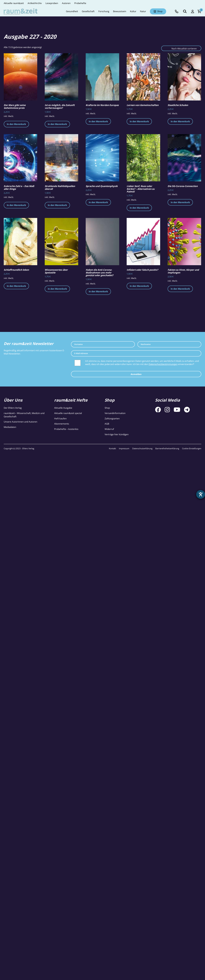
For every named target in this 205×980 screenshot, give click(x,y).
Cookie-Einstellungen (192, 448)
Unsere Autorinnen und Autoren (20, 422)
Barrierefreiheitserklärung (167, 448)
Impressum (124, 448)
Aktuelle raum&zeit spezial (68, 413)
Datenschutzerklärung (142, 448)
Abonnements (62, 424)
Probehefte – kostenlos (66, 429)
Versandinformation (115, 413)
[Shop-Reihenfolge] (181, 48)
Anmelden (136, 374)
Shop (107, 408)
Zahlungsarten (112, 418)
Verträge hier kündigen (117, 434)
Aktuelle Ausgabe (63, 408)
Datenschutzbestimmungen (163, 364)
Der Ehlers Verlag (13, 408)
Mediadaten (10, 427)
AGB (107, 424)
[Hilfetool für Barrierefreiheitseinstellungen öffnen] (201, 494)
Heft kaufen (60, 418)
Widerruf (109, 429)
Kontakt (112, 448)
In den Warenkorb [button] (16, 124)
